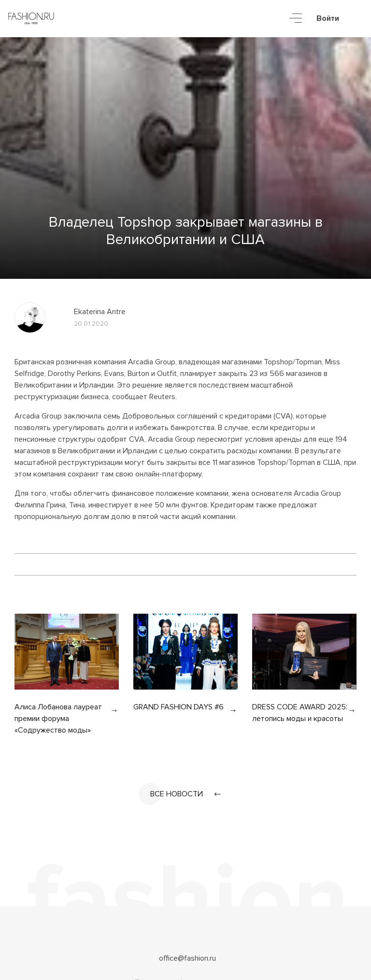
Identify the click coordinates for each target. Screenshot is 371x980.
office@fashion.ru (187, 958)
